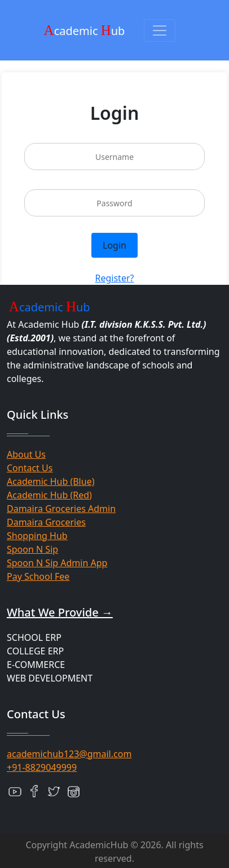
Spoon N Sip (32, 549)
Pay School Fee (38, 576)
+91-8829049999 (42, 767)
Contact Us (30, 468)
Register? (115, 278)
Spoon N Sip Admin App (57, 563)
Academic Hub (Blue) (50, 481)
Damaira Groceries (46, 522)
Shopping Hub (37, 536)
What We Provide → (60, 612)
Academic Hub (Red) (49, 495)
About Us (26, 454)
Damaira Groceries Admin (61, 509)
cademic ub (85, 31)
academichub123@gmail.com (69, 754)
